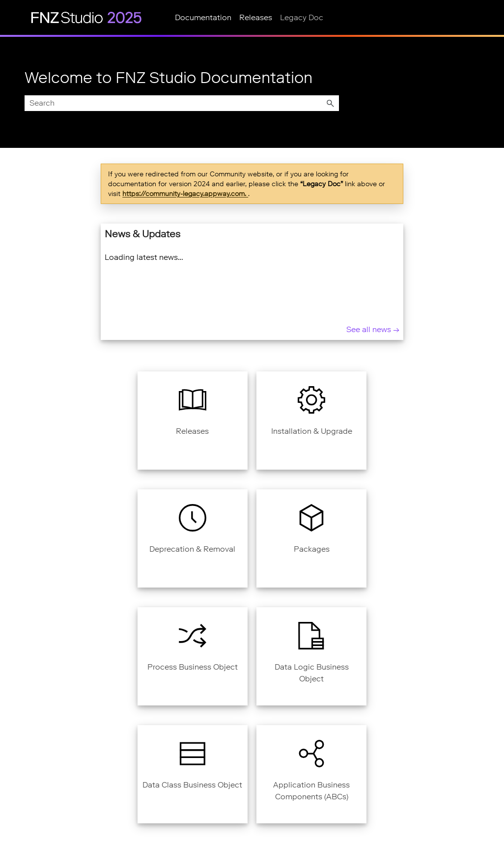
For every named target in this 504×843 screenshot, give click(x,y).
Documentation (203, 17)
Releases (256, 17)
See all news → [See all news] (373, 329)
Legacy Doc (302, 17)
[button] (330, 103)
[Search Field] (182, 103)
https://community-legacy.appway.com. (185, 194)
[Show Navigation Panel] (13, 17)
